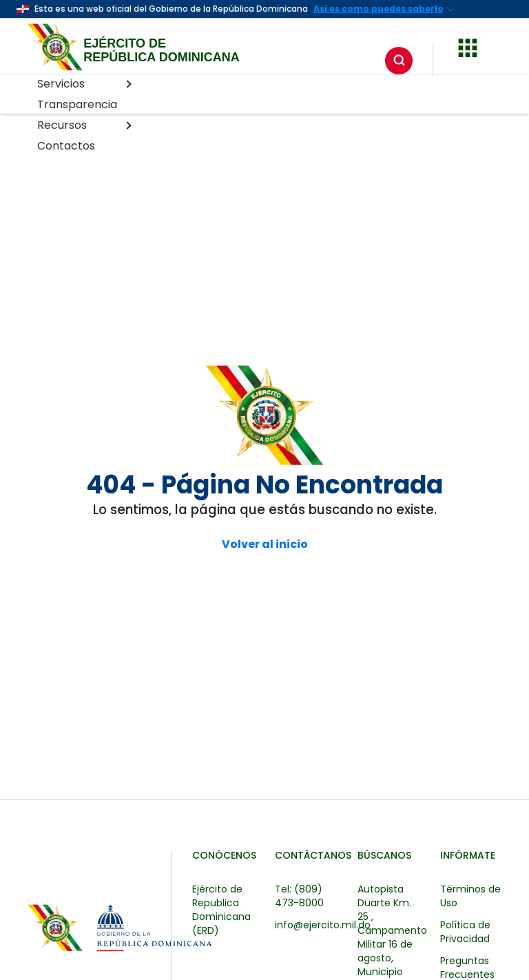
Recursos (84, 125)
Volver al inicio (265, 544)
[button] (468, 46)
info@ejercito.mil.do (323, 925)
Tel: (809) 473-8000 (299, 896)
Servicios (84, 84)
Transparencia (77, 104)
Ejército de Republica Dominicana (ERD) (221, 910)
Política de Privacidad (465, 932)
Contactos (66, 146)
